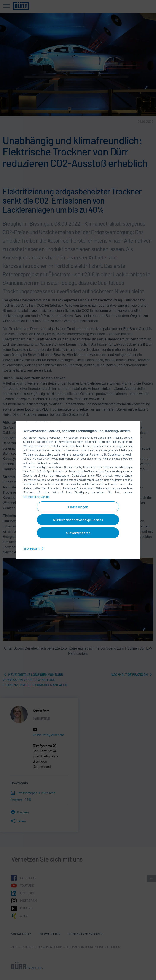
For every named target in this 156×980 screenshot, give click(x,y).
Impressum (34, 548)
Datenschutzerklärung (36, 497)
